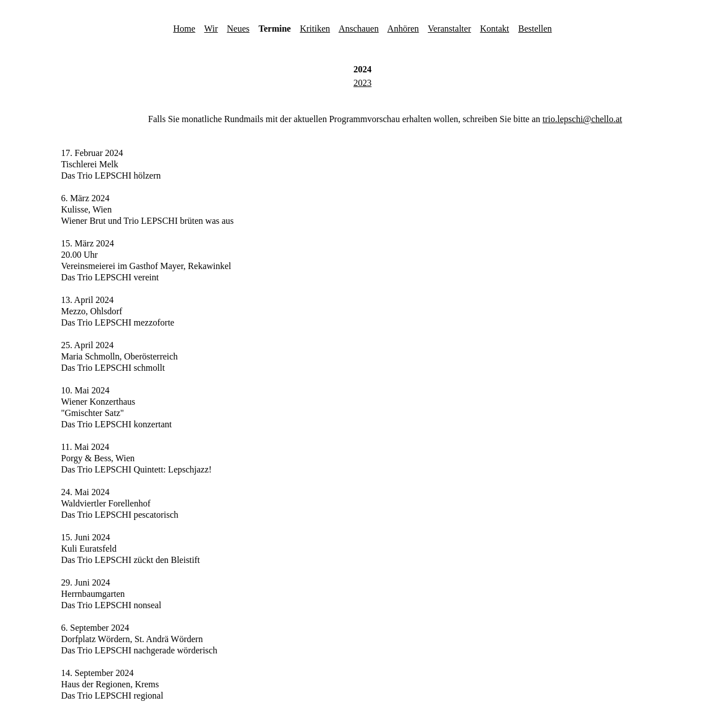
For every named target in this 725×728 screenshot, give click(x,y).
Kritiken (315, 29)
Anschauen (359, 29)
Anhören (403, 29)
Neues (238, 29)
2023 (363, 83)
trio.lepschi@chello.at (582, 119)
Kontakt (494, 29)
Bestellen (535, 29)
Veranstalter (449, 29)
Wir (211, 29)
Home (184, 29)
